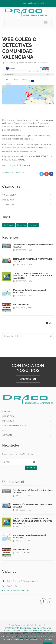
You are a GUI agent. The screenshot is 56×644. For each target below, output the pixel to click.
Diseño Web (10, 173)
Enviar (31, 468)
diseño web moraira (42, 631)
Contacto (28, 379)
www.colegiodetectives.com (16, 165)
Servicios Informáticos (14, 426)
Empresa (7, 412)
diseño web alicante (22, 631)
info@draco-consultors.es (16, 591)
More (50, 323)
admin (30, 63)
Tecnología (19, 173)
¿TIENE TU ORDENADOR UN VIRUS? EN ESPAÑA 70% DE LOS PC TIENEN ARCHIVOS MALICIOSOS (33, 276)
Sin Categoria (9, 195)
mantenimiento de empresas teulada (22, 628)
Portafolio (8, 421)
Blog (5, 430)
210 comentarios (44, 63)
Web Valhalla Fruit (21, 304)
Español (40, 3)
